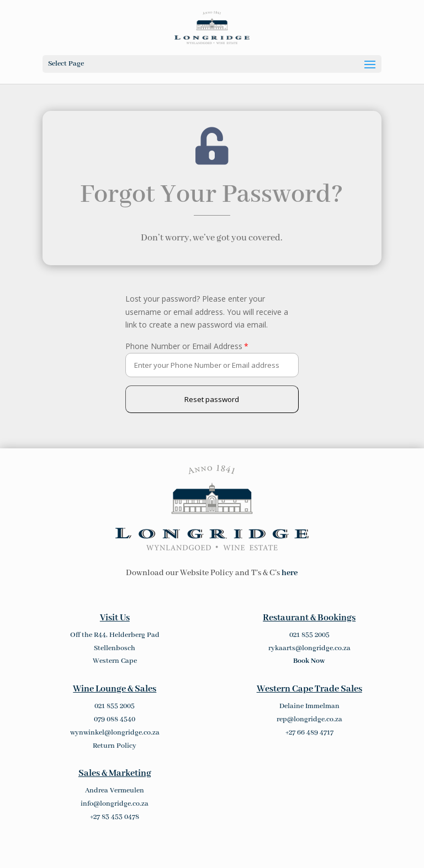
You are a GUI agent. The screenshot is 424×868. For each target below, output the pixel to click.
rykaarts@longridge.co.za (309, 648)
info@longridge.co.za (115, 804)
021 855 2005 (309, 635)
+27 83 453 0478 (115, 817)
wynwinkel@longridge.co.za (115, 733)
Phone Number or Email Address (184, 346)
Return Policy (115, 746)
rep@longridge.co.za (309, 719)
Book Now (309, 661)
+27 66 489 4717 (309, 733)
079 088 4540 (115, 719)
